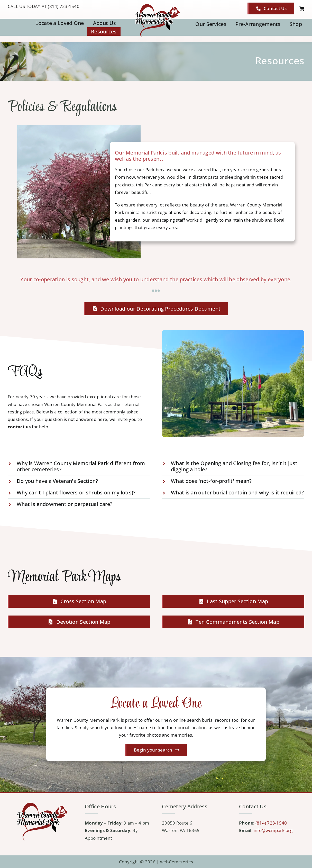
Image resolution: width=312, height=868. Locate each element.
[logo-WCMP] (156, 5)
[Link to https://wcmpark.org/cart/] (302, 9)
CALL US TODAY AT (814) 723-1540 (44, 6)
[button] (79, 466)
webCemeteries (177, 862)
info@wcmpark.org (273, 830)
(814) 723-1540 (271, 823)
